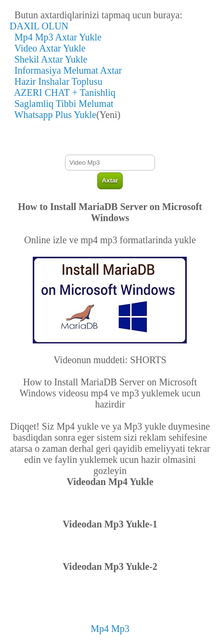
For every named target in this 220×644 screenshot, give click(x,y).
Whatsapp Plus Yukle (53, 115)
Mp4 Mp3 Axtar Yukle (56, 37)
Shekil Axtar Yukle (48, 59)
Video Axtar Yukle (48, 48)
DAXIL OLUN (39, 26)
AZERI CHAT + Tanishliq (63, 92)
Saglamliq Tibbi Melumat (62, 104)
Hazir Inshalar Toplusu (56, 81)
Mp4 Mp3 (110, 629)
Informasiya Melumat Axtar (66, 70)
